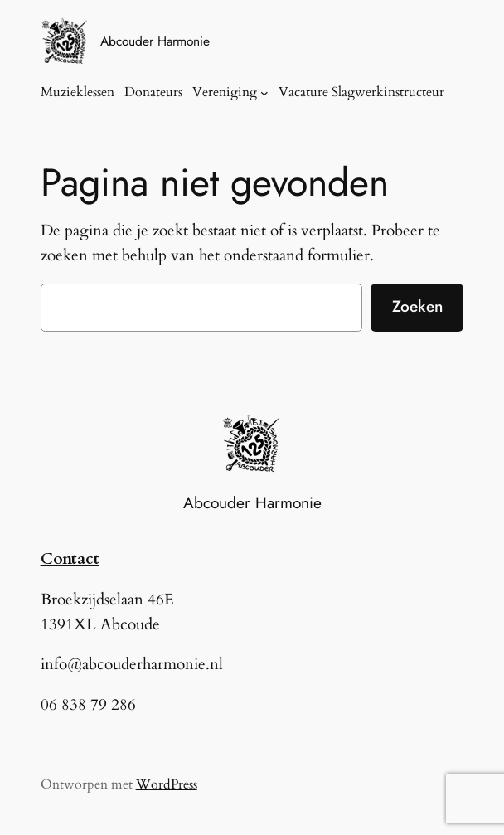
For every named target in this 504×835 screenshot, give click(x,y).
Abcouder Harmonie (155, 41)
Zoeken (417, 306)
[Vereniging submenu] (264, 93)
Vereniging (225, 92)
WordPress (167, 784)
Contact (70, 559)
